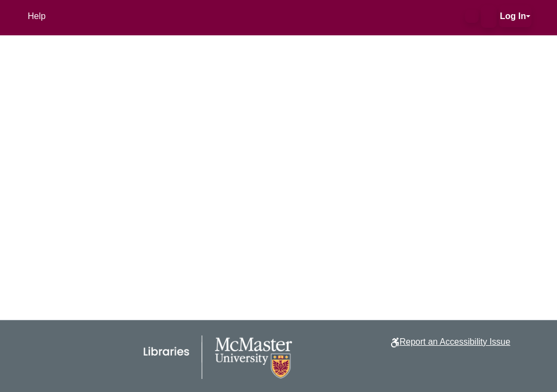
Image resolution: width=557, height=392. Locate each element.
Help (37, 16)
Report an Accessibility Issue (455, 342)
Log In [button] (513, 16)
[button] (472, 16)
